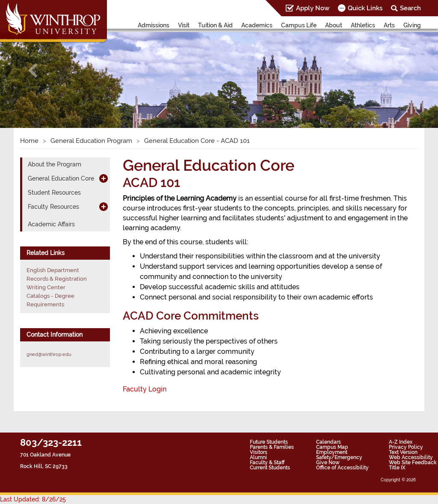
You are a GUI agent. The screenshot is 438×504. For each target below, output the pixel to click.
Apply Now (313, 8)
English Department (53, 270)
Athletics (363, 25)
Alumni (258, 457)
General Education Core (61, 178)
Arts (389, 25)
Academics (257, 25)
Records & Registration (57, 279)
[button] (33, 70)
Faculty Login (145, 389)
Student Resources (54, 193)
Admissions (154, 25)
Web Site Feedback (413, 462)
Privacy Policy (406, 447)
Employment (332, 452)
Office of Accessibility (342, 468)
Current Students (270, 468)
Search (410, 8)
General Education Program (91, 141)
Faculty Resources (53, 207)
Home (29, 141)
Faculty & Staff (267, 462)
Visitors (259, 452)
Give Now (328, 462)
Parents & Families (272, 447)
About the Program (55, 164)
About (334, 25)
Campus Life (299, 25)
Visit (184, 25)
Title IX (397, 468)
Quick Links (365, 8)
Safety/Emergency (339, 457)
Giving (412, 25)
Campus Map (332, 447)
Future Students (269, 442)
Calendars (328, 442)
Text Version (403, 452)
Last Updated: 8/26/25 (33, 499)
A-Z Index (401, 442)
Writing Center (46, 287)
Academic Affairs (51, 224)
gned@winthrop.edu (49, 354)
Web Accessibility (411, 457)
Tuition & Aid (215, 25)
